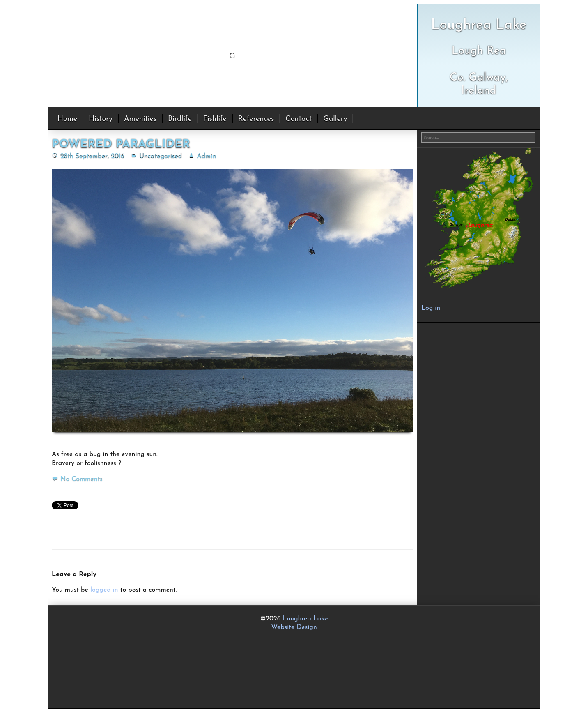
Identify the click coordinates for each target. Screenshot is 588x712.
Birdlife (180, 119)
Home (67, 119)
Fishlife (215, 119)
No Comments (82, 479)
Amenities (140, 119)
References (256, 119)
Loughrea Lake (305, 619)
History (101, 119)
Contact (299, 119)
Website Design (294, 627)
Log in (431, 308)
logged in (104, 590)
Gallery (335, 119)
